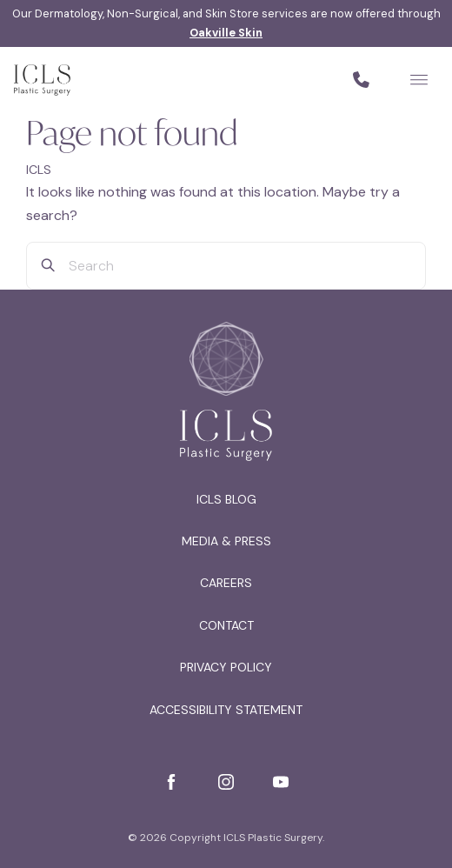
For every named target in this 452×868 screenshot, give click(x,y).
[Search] (48, 265)
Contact (226, 625)
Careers (226, 583)
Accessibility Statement (226, 710)
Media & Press (226, 541)
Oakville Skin (226, 33)
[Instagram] (226, 782)
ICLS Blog (226, 499)
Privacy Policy (226, 667)
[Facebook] (171, 782)
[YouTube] (281, 782)
